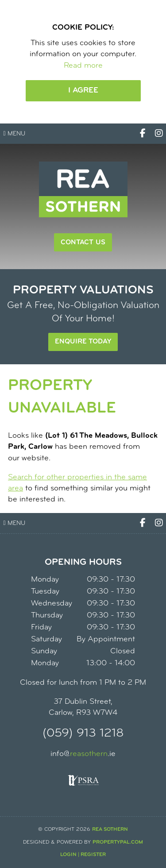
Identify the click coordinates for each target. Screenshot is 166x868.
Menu (14, 134)
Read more (83, 66)
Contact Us (83, 243)
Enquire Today (83, 342)
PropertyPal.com (118, 842)
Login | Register (83, 855)
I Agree (83, 91)
